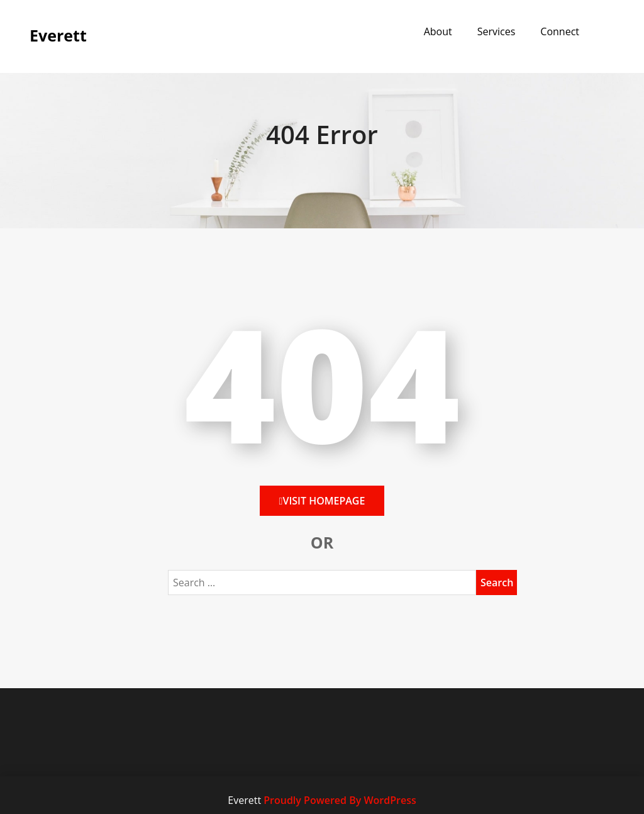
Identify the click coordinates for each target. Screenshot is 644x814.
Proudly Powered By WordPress (340, 800)
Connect (560, 31)
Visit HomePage (322, 501)
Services (497, 31)
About (438, 31)
